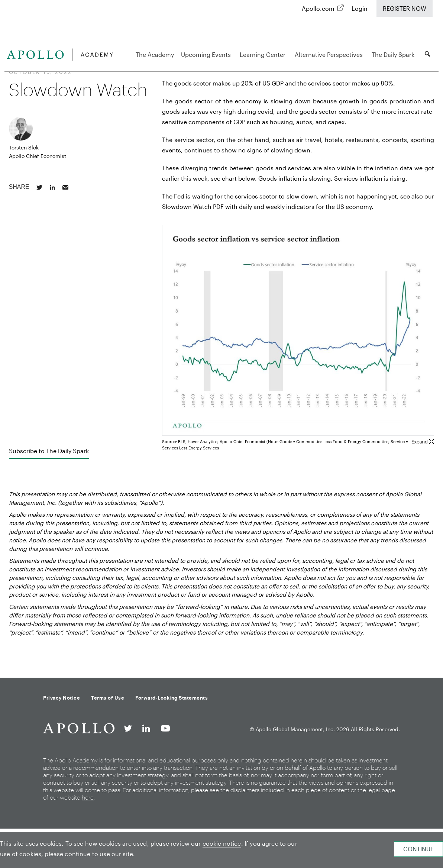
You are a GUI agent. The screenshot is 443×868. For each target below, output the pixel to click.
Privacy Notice (62, 698)
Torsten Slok (24, 147)
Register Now (405, 8)
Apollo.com (318, 8)
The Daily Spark (394, 54)
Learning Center (264, 54)
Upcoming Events (207, 54)
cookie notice (222, 843)
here (88, 797)
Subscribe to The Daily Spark (49, 451)
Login (360, 8)
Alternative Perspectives (330, 54)
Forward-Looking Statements (172, 698)
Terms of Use (108, 698)
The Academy (155, 54)
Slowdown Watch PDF (193, 206)
